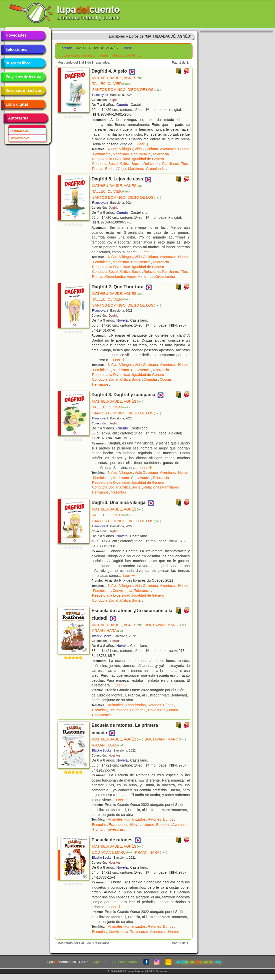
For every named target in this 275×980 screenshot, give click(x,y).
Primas (98, 169)
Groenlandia (156, 169)
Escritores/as (19, 131)
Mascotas (118, 492)
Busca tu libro (23, 63)
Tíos (184, 164)
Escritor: (66, 48)
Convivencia (141, 154)
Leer (143, 144)
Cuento (122, 105)
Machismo (121, 154)
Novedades (23, 36)
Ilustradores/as (20, 138)
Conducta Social (105, 164)
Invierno (148, 825)
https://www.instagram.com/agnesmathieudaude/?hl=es (99, 55)
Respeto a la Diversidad (111, 159)
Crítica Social (131, 164)
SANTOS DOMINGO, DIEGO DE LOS (127, 90)
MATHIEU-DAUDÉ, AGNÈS (118, 78)
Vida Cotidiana (146, 149)
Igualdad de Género (148, 159)
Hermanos (100, 384)
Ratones (154, 705)
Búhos (168, 705)
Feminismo (102, 154)
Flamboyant (100, 95)
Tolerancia (161, 154)
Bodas (110, 169)
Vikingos (126, 149)
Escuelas (99, 710)
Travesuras (156, 710)
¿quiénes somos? (125, 962)
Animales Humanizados (127, 705)
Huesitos (114, 641)
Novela (122, 320)
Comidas (151, 379)
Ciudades (138, 710)
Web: (128, 48)
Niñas (113, 149)
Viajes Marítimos (131, 169)
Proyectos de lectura (23, 77)
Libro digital (23, 105)
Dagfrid (113, 100)
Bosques (163, 825)
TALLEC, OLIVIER (111, 84)
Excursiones (118, 710)
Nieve (135, 825)
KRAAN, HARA (108, 631)
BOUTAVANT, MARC (165, 625)
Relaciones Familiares (161, 164)
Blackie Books (102, 636)
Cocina (165, 379)
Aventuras (168, 149)
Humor (183, 149)
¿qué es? (100, 962)
